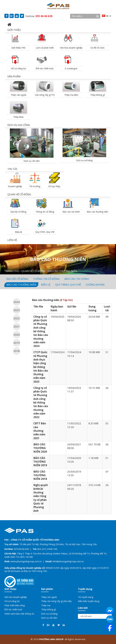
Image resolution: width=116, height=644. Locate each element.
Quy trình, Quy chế (45, 232)
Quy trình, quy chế (68, 285)
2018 (17, 351)
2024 (17, 302)
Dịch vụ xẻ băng (84, 160)
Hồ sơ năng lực (19, 68)
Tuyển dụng (85, 589)
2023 (17, 310)
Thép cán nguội (18, 95)
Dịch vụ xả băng (49, 614)
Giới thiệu (10, 589)
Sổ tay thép (54, 186)
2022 (17, 318)
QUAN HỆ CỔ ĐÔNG (19, 194)
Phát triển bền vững (15, 605)
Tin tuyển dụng (86, 597)
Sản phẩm (47, 589)
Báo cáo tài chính (71, 212)
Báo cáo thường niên (97, 212)
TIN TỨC (12, 169)
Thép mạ (46, 605)
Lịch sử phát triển (45, 48)
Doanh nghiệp (15, 186)
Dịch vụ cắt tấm (32, 161)
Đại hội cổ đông (19, 212)
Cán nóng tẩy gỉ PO (45, 95)
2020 (17, 335)
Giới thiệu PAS (18, 48)
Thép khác (18, 117)
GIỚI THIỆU (14, 30)
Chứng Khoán (95, 285)
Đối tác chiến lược (45, 68)
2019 (17, 343)
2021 (17, 326)
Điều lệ (19, 232)
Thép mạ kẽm (71, 95)
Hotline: (39, 16)
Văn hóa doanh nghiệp (71, 48)
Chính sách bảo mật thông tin (19, 614)
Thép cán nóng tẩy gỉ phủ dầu (56, 601)
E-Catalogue (71, 68)
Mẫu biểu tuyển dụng (89, 601)
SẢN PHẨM (14, 76)
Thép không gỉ (98, 95)
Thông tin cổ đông (45, 212)
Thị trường (35, 186)
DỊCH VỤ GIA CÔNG (19, 125)
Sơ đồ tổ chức (98, 48)
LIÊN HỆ (12, 240)
